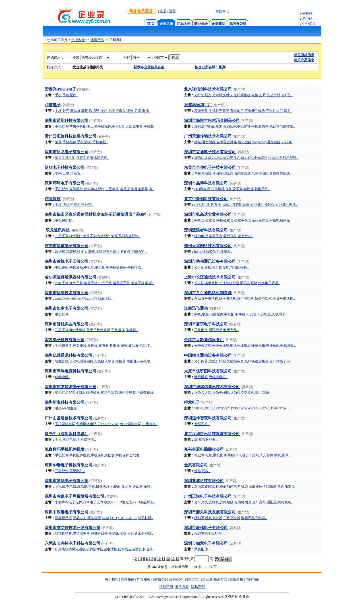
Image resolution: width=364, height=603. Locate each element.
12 (168, 559)
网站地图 (253, 579)
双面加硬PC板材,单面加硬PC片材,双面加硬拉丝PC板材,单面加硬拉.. (245, 487)
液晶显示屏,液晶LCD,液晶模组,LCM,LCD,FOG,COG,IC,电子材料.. (104, 518)
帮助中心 (222, 11)
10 (159, 559)
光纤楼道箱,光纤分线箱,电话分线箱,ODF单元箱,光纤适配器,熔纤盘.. (245, 346)
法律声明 (166, 587)
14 (177, 559)
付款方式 (192, 579)
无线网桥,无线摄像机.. (211, 377)
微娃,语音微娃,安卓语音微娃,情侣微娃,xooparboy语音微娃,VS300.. (243, 142)
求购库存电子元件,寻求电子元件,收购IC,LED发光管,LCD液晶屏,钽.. (106, 502)
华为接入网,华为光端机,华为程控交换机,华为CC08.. (233, 393)
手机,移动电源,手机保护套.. (75, 440)
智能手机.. (202, 424)
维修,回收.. (202, 471)
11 (163, 559)
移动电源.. (63, 377)
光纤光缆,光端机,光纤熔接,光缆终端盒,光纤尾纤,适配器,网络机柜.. (244, 502)
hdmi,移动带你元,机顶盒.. (213, 252)
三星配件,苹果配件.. (70, 471)
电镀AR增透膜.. (67, 408)
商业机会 (201, 24)
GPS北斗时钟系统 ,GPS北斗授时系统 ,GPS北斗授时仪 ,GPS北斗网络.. (246, 205)
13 (173, 559)
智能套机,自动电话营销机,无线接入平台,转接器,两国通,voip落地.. (104, 361)
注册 (163, 11)
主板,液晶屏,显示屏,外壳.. (74, 205)
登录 (172, 11)
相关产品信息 (304, 60)
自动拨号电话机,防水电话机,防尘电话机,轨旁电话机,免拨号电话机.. (245, 299)
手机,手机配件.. (66, 95)
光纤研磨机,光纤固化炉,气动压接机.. (222, 267)
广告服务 (144, 579)
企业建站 (218, 24)
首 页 (151, 24)
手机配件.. (63, 314)
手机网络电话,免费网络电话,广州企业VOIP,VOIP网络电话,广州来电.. (106, 424)
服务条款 (182, 587)
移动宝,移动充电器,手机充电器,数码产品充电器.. (230, 518)
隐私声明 (198, 587)
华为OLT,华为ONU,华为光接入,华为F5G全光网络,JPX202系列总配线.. (246, 158)
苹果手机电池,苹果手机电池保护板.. (82, 158)
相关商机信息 (304, 55)
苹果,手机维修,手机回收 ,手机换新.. (81, 142)
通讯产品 (97, 40)
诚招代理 (160, 579)
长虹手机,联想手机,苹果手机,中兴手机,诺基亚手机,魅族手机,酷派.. (104, 283)
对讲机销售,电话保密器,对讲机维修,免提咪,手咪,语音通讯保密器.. (104, 534)
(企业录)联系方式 (214, 579)
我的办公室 (238, 24)
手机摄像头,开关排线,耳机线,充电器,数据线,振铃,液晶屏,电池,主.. (104, 346)
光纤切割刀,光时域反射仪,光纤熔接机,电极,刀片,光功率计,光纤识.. (244, 95)
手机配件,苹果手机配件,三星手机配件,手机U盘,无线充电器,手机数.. (105, 126)
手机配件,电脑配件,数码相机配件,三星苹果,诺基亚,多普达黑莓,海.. (104, 189)
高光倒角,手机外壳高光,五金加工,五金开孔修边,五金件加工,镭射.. (243, 111)
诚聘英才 (176, 579)
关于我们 (111, 579)
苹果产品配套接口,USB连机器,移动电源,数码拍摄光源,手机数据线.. (105, 393)
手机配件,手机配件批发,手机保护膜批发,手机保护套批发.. (98, 455)
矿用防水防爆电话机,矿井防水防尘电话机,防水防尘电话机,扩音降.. (105, 549)
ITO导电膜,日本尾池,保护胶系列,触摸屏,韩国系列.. (232, 189)
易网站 (307, 19)
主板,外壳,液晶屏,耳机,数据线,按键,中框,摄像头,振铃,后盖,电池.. (103, 111)
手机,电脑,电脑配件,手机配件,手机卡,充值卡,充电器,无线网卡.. (241, 314)
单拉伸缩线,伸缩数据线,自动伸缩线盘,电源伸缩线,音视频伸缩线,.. (243, 173)
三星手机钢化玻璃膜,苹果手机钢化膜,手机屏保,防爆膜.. (96, 330)
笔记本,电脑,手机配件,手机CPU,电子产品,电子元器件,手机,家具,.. (243, 455)
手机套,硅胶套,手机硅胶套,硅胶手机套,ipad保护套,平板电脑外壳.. (243, 220)
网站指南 (128, 579)
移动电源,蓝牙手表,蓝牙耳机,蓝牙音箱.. (224, 236)
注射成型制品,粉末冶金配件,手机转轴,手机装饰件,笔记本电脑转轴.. (245, 126)
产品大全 (184, 24)
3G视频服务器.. (206, 440)
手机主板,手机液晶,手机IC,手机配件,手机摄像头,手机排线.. (99, 267)
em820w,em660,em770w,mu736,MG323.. (84, 299)
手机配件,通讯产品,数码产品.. (216, 330)
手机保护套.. (64, 220)
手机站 (307, 13)
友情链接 (236, 579)
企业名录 (309, 24)
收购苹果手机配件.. (209, 534)
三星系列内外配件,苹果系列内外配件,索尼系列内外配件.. (98, 236)
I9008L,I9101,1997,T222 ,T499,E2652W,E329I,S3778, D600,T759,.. (242, 408)
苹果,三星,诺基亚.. (69, 173)
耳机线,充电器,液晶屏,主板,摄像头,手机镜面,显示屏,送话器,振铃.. (104, 487)
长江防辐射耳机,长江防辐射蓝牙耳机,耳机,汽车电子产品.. (237, 283)
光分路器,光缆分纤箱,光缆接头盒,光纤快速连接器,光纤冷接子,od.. (243, 361)
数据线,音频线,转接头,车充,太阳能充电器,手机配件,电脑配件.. (101, 252)
